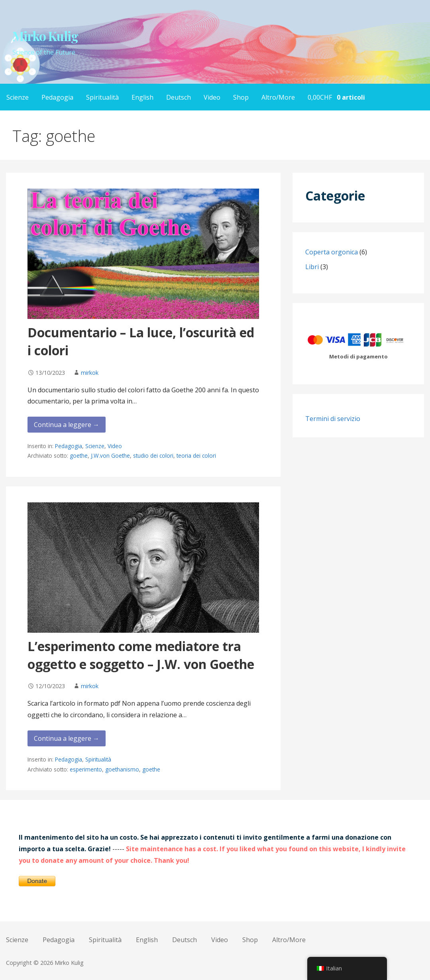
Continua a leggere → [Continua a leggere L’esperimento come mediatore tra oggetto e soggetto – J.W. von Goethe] (67, 738)
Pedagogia (57, 97)
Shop (241, 97)
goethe (79, 456)
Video (212, 97)
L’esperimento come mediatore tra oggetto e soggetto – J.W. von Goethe (141, 655)
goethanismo (122, 769)
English (142, 97)
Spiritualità (102, 97)
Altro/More (278, 97)
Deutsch (179, 97)
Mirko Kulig (45, 36)
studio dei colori (153, 456)
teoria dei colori (196, 456)
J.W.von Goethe (110, 456)
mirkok (90, 373)
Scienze (18, 97)
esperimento (86, 769)
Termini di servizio (333, 419)
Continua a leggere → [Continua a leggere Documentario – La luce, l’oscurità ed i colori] (67, 425)
